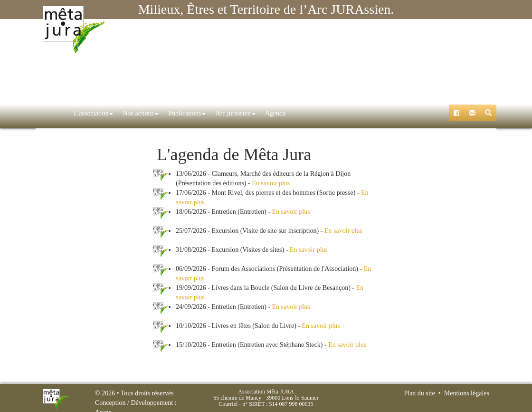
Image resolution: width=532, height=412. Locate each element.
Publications (168, 113)
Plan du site (419, 393)
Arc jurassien (216, 113)
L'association (74, 113)
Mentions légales (467, 393)
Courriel (228, 404)
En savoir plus (271, 183)
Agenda (256, 113)
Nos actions (122, 113)
